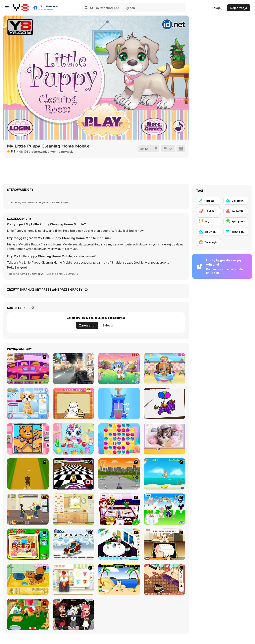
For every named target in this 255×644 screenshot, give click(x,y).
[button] (17, 268)
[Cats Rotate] (28, 439)
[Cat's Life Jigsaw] (164, 439)
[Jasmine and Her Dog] (164, 544)
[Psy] (209, 221)
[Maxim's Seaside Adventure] (164, 474)
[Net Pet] (73, 509)
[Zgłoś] (168, 149)
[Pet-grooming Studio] (73, 579)
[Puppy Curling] (73, 474)
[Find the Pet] (28, 544)
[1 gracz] (209, 201)
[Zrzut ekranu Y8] (236, 232)
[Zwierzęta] (209, 242)
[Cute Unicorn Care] (119, 369)
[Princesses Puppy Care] (28, 404)
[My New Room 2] (119, 544)
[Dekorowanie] (236, 201)
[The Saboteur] (73, 369)
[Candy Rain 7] (119, 439)
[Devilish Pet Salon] (73, 615)
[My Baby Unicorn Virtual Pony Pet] (73, 439)
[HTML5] (209, 211)
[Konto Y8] (236, 211)
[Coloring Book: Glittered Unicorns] (164, 404)
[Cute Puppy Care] (164, 369)
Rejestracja (239, 8)
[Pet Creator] (28, 579)
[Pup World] (28, 509)
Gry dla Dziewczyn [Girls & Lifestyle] (32, 274)
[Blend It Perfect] (119, 404)
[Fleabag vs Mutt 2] (119, 579)
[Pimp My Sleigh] (73, 544)
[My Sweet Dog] (28, 615)
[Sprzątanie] (236, 221)
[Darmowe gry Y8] (21, 8)
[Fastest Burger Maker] (28, 369)
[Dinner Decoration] (119, 509)
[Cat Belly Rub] (73, 404)
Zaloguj (217, 8)
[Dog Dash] (28, 474)
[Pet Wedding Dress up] (164, 509)
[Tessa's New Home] (164, 579)
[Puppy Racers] (119, 474)
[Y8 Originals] (209, 232)
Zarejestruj (87, 325)
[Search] (86, 8)
